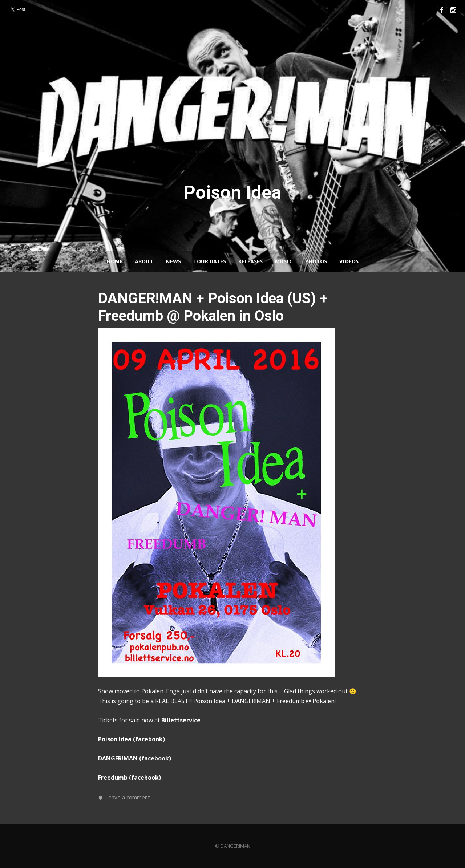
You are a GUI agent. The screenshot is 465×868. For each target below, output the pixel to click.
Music (284, 261)
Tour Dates (210, 261)
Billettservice (181, 720)
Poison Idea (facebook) (132, 739)
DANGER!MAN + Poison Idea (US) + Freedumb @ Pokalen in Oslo (213, 307)
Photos (316, 261)
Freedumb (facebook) (130, 778)
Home (115, 261)
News (173, 261)
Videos (349, 261)
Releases (250, 261)
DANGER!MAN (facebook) (135, 758)
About (144, 261)
